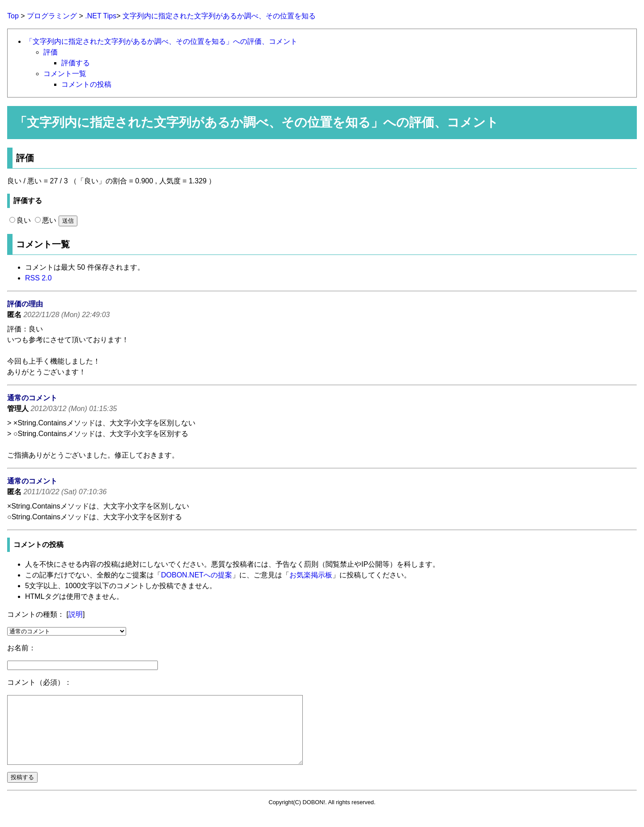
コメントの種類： (36, 614)
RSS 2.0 (38, 278)
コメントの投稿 (86, 84)
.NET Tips (101, 16)
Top (13, 16)
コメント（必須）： (39, 682)
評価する (76, 63)
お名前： (21, 648)
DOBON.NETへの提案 (197, 575)
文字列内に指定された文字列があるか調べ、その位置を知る (219, 16)
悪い (46, 220)
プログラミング (52, 16)
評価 (51, 52)
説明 (76, 614)
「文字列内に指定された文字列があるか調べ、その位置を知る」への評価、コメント (161, 41)
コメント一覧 (65, 74)
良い (20, 220)
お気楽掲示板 (311, 575)
